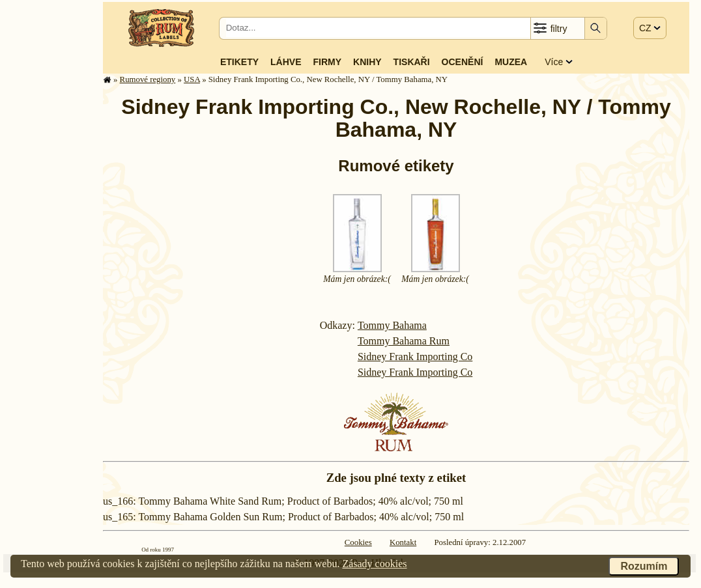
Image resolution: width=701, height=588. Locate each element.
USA (192, 79)
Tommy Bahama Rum (404, 341)
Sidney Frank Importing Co (415, 357)
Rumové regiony (148, 79)
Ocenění (463, 62)
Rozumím (644, 566)
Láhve (286, 62)
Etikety (239, 62)
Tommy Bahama (392, 325)
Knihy (367, 62)
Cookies (358, 542)
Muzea (511, 62)
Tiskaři (412, 62)
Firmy (327, 62)
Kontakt (403, 542)
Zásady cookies (374, 564)
